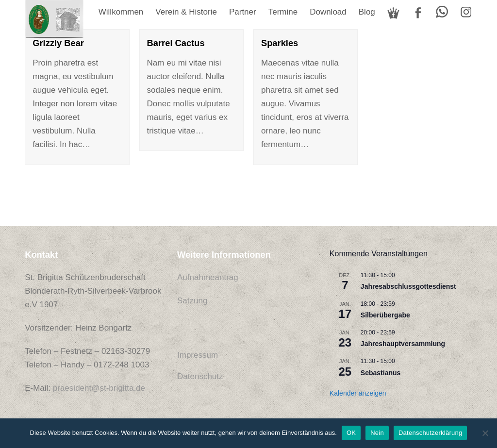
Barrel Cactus (176, 43)
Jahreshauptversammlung (403, 344)
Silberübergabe (385, 315)
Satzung (192, 301)
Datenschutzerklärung (430, 433)
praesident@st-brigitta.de (99, 388)
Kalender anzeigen (358, 393)
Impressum (198, 355)
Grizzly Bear (58, 43)
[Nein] (485, 433)
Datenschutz (200, 376)
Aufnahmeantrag (208, 277)
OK (351, 433)
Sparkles (280, 43)
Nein (377, 433)
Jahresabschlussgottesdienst (408, 286)
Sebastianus (381, 373)
